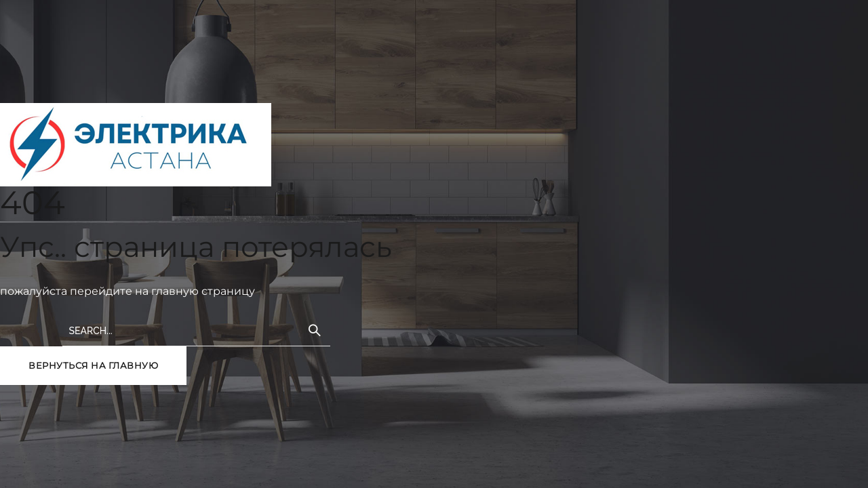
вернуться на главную (93, 365)
